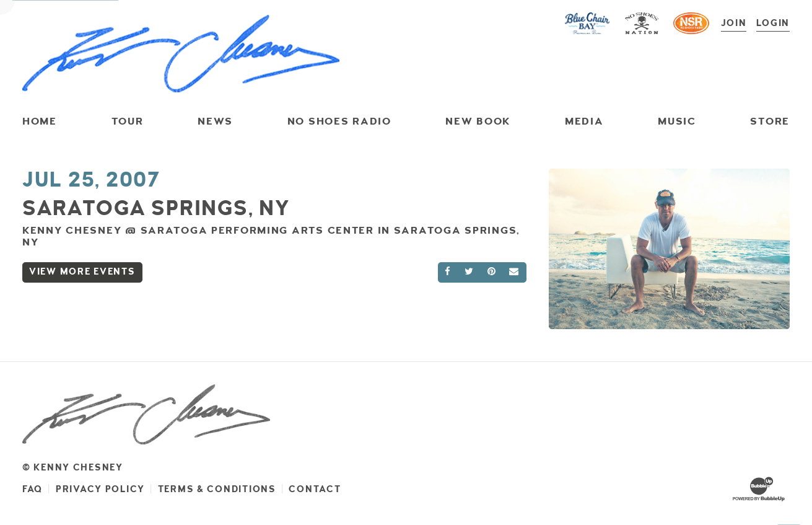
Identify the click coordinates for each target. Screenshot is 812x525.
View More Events (82, 272)
